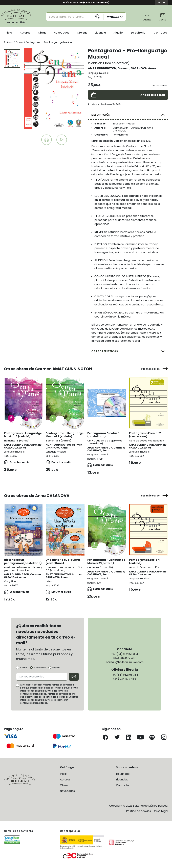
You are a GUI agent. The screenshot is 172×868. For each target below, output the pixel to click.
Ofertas (82, 33)
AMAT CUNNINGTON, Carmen (109, 68)
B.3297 (147, 141)
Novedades (62, 33)
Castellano (40, 668)
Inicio (8, 33)
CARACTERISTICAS (105, 351)
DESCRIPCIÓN (101, 115)
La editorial (139, 33)
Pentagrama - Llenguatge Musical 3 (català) (23, 435)
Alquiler (119, 33)
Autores (25, 33)
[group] (54, 88)
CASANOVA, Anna (143, 68)
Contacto (160, 33)
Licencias (122, 780)
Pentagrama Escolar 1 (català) (145, 561)
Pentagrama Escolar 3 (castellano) (103, 435)
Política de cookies (138, 811)
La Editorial (123, 774)
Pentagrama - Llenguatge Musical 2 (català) (65, 435)
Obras (42, 33)
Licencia (100, 33)
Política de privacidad (59, 694)
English (56, 668)
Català (24, 668)
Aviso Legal (161, 811)
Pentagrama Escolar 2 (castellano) (145, 435)
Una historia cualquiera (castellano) (63, 561)
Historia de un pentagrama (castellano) (23, 561)
